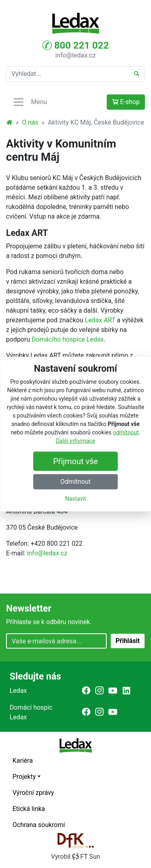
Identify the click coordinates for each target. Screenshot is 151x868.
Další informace (76, 440)
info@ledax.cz (75, 55)
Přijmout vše (75, 461)
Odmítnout (75, 481)
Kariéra (23, 761)
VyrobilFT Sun (75, 857)
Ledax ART (100, 320)
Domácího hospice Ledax (67, 339)
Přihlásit (128, 641)
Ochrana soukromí (39, 825)
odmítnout (126, 432)
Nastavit (76, 498)
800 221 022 (76, 45)
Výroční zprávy (33, 793)
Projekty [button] (24, 777)
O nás (30, 122)
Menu (30, 102)
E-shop (126, 102)
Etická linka (29, 809)
